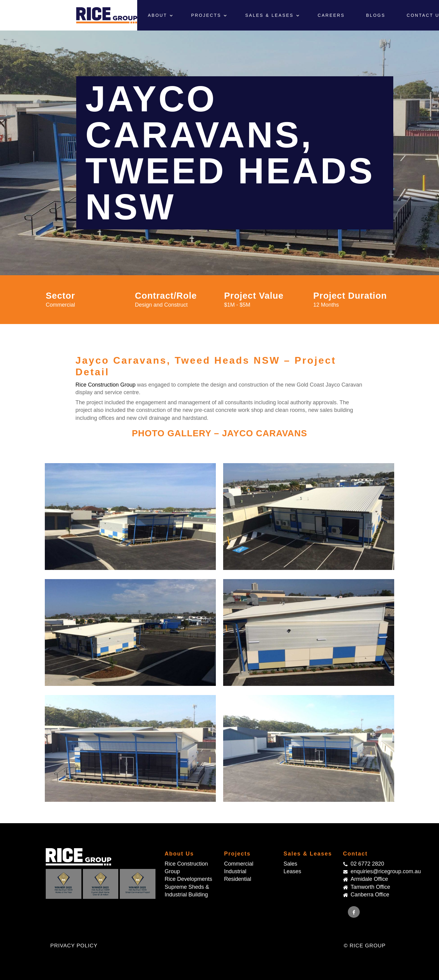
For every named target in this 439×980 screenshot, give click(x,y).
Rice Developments (188, 879)
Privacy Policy (74, 946)
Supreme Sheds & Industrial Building (187, 891)
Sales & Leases (270, 15)
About (159, 15)
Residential (238, 879)
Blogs (376, 15)
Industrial (235, 871)
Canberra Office (370, 895)
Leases (292, 871)
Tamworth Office (370, 887)
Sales (290, 864)
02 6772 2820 (367, 864)
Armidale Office (369, 879)
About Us (179, 854)
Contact (355, 854)
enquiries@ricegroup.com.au (372, 871)
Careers (331, 15)
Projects (207, 15)
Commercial (239, 864)
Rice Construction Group (106, 385)
